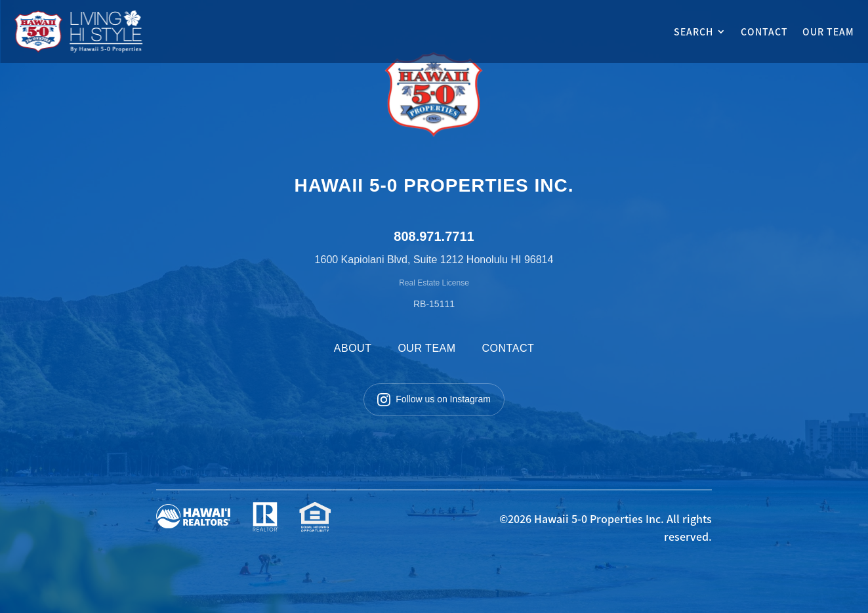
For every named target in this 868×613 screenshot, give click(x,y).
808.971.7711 (434, 236)
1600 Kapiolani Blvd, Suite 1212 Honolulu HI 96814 (434, 260)
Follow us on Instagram (434, 400)
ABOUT (353, 348)
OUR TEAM (828, 32)
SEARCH (693, 32)
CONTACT (764, 32)
